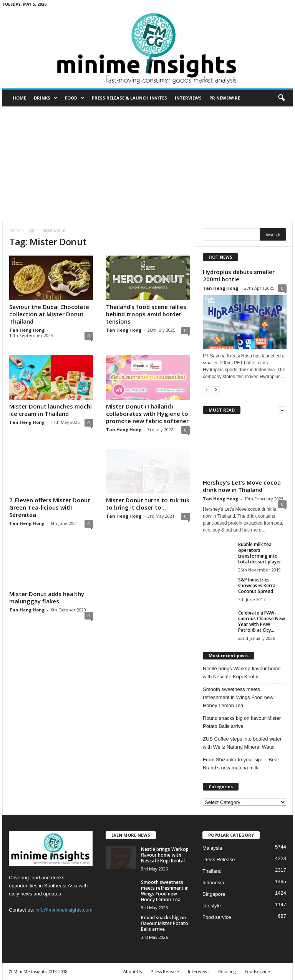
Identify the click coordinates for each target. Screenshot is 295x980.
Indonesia (213, 883)
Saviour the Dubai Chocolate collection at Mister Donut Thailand (49, 314)
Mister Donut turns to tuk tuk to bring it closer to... (148, 504)
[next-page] (216, 390)
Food (75, 98)
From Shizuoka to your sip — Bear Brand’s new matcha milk (241, 764)
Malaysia (212, 848)
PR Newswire (225, 98)
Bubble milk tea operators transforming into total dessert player (260, 553)
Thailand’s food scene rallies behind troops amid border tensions (146, 314)
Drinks (46, 98)
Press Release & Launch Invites (129, 98)
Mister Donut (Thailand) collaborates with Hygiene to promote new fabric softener (147, 413)
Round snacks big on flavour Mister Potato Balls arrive (242, 722)
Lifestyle (212, 906)
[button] (281, 98)
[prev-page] (207, 390)
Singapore (214, 894)
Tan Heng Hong (27, 330)
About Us (133, 971)
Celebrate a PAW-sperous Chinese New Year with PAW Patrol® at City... (262, 621)
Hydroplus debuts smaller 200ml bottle (239, 275)
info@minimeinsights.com (64, 910)
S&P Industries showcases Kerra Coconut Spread (257, 586)
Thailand (212, 871)
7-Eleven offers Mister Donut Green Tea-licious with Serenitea (50, 507)
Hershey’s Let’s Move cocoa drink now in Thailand (242, 486)
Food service (217, 917)
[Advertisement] (147, 164)
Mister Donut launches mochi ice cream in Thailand (51, 410)
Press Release (219, 860)
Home (19, 98)
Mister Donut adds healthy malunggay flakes (47, 597)
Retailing (227, 971)
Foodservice (257, 971)
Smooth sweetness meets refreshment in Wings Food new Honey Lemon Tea (238, 697)
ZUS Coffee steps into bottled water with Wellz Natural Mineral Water (242, 743)
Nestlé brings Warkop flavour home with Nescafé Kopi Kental (242, 673)
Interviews (188, 98)
